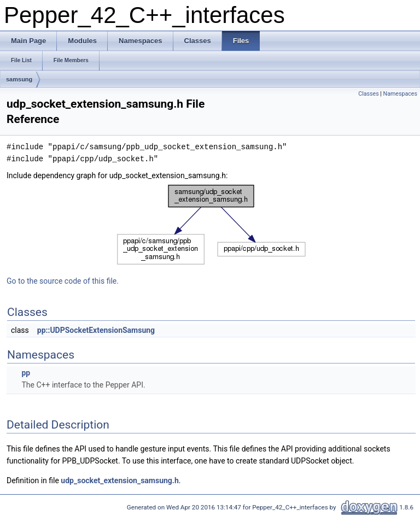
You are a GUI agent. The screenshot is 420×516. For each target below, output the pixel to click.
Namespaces (400, 94)
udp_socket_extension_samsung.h (119, 480)
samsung (19, 79)
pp (26, 373)
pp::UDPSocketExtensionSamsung (96, 330)
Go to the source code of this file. (63, 281)
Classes (368, 94)
